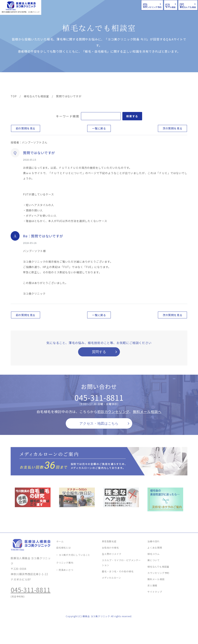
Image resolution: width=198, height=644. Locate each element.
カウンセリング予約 (84, 5)
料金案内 (91, 84)
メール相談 (129, 5)
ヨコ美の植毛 (22, 84)
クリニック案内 (68, 84)
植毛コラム (154, 84)
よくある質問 (112, 84)
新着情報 (133, 84)
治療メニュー (44, 84)
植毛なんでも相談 (173, 5)
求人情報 (176, 84)
